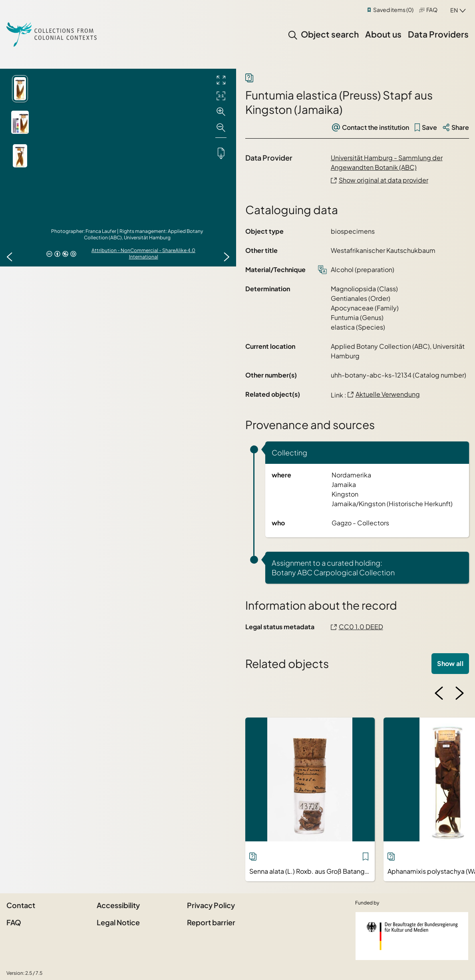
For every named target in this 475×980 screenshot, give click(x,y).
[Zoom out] (221, 128)
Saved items (393, 10)
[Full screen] (221, 80)
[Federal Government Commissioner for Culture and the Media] (412, 936)
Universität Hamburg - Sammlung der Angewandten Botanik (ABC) (387, 162)
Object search (330, 34)
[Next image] (227, 257)
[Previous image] (10, 257)
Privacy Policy (211, 905)
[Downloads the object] (221, 153)
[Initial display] (221, 96)
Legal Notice (118, 922)
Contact (21, 905)
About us (383, 34)
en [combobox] (454, 10)
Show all (450, 663)
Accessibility (118, 905)
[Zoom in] (221, 112)
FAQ (432, 10)
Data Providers (438, 34)
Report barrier (211, 922)
